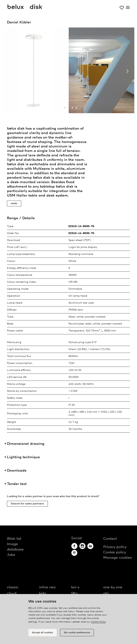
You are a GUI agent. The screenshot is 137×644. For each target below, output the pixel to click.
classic (13, 587)
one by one (113, 587)
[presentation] (10, 71)
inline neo (47, 587)
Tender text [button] (17, 484)
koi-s (75, 587)
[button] (61, 108)
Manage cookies (118, 558)
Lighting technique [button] (23, 457)
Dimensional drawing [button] (26, 444)
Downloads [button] (17, 471)
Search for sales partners (27, 504)
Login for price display (83, 247)
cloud (12, 593)
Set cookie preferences (77, 634)
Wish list (14, 539)
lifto (74, 593)
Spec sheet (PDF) (80, 240)
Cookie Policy (98, 624)
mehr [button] (14, 203)
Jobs (11, 555)
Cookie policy (115, 552)
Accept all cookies (43, 634)
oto (106, 593)
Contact (110, 539)
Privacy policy (115, 547)
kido (43, 593)
